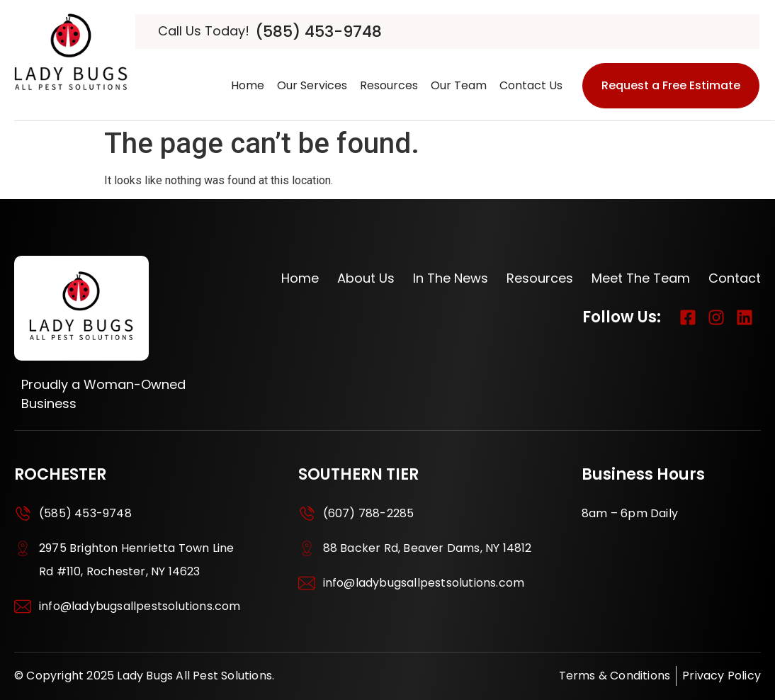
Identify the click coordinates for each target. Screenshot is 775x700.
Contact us (531, 85)
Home (248, 85)
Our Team (459, 85)
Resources (389, 85)
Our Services (312, 85)
